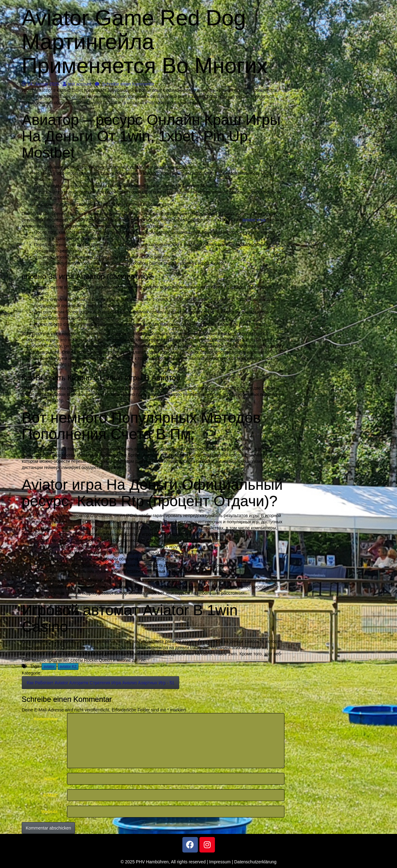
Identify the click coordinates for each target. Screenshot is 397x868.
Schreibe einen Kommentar (125, 84)
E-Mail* (51, 795)
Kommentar (46, 719)
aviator (49, 666)
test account (77, 84)
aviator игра (254, 220)
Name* (51, 779)
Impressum (220, 862)
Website (49, 812)
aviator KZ (68, 666)
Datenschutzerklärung (255, 862)
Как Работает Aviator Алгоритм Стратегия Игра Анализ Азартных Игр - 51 (100, 683)
